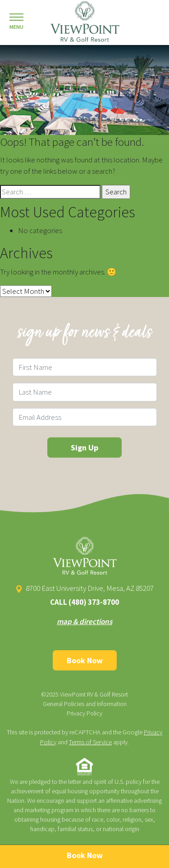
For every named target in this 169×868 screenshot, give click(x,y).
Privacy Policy (84, 713)
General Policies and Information (85, 704)
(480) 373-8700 (94, 602)
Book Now (85, 660)
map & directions (84, 621)
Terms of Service (90, 742)
